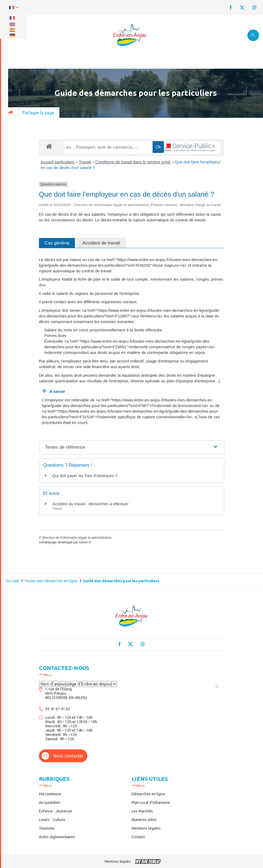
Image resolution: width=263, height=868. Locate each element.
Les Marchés (142, 811)
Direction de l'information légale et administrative (77, 538)
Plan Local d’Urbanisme (151, 803)
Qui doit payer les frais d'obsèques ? (85, 476)
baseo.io (85, 542)
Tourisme (47, 828)
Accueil (13, 581)
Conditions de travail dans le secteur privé (133, 162)
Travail (85, 162)
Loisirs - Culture (52, 820)
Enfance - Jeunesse (55, 811)
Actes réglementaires (57, 837)
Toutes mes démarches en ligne (51, 581)
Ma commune (50, 794)
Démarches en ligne (148, 794)
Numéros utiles (144, 820)
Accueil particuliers (58, 162)
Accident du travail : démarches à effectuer (91, 504)
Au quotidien (50, 803)
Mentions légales (146, 828)
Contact (138, 837)
